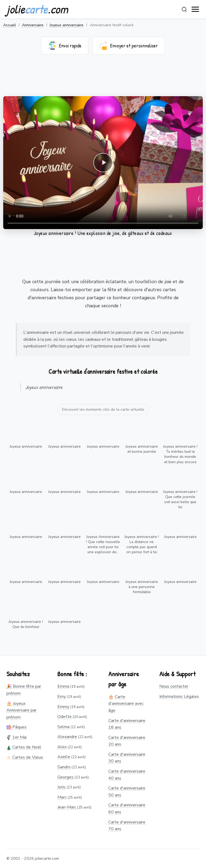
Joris (61, 787)
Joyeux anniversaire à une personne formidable (142, 587)
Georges (65, 777)
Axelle (64, 757)
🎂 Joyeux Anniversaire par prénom (21, 710)
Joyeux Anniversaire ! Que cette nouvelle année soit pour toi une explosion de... (103, 544)
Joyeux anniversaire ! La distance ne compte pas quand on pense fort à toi (142, 544)
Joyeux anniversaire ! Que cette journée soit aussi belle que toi (180, 499)
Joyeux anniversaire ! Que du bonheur (26, 624)
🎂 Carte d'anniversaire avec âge (126, 704)
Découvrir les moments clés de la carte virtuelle (103, 409)
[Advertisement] (103, 79)
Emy (62, 697)
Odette (65, 717)
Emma (63, 686)
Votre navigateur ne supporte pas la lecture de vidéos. (103, 163)
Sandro (64, 767)
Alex (62, 747)
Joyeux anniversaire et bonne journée (142, 449)
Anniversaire (33, 25)
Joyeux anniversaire (67, 25)
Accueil (10, 25)
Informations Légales (179, 697)
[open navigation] (196, 9)
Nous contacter (174, 686)
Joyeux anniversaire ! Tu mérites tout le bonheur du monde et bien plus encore (180, 454)
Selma (63, 727)
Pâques (16, 727)
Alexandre (67, 737)
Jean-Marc (67, 807)
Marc (62, 797)
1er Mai (16, 737)
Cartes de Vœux (25, 757)
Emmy (63, 707)
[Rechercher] (184, 9)
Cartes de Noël (24, 747)
